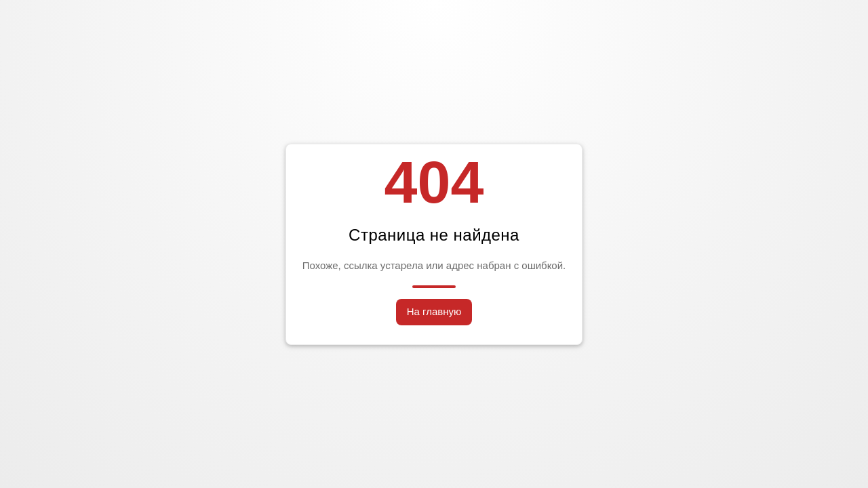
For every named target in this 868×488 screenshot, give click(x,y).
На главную (434, 311)
